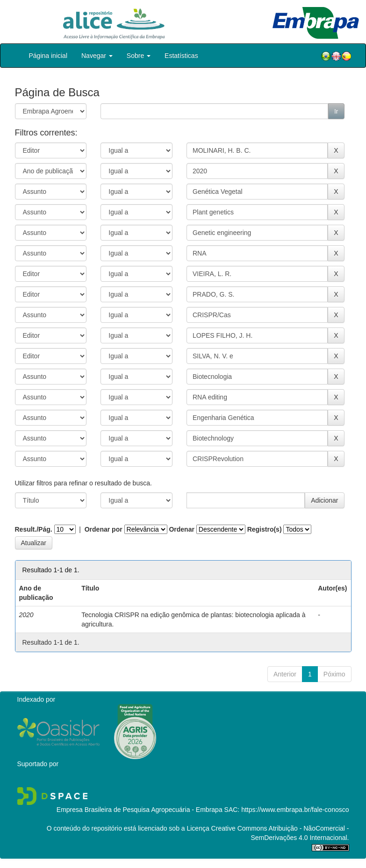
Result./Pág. (34, 529)
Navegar (97, 56)
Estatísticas (181, 56)
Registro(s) (265, 529)
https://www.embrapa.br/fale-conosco (295, 810)
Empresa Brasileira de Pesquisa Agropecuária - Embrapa (140, 810)
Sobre (139, 56)
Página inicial (48, 56)
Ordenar (181, 529)
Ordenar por (104, 529)
